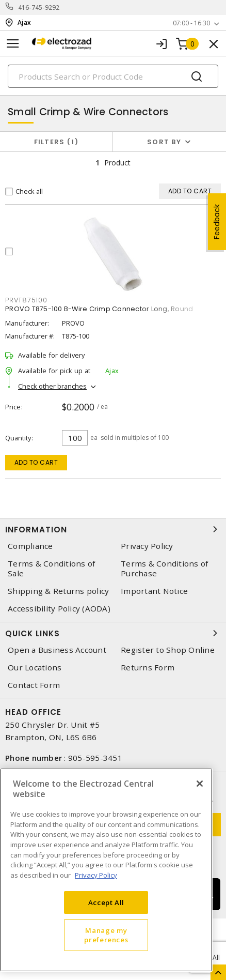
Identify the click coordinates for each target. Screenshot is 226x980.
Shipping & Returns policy (58, 591)
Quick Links (113, 633)
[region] (106, 870)
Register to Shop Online (168, 650)
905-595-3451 (95, 758)
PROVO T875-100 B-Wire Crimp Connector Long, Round (99, 309)
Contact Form (34, 685)
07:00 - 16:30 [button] (191, 23)
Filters (56, 142)
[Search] (113, 76)
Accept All (107, 902)
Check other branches (52, 386)
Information (113, 529)
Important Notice (154, 591)
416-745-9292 (39, 7)
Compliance (30, 546)
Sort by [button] (164, 142)
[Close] (200, 784)
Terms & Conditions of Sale (51, 569)
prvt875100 (26, 300)
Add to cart (36, 462)
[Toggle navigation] (13, 44)
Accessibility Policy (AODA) (59, 609)
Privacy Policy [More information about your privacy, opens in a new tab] (96, 875)
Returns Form (148, 668)
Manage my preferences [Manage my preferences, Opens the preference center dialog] (106, 935)
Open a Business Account (57, 650)
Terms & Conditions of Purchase (164, 569)
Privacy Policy (147, 546)
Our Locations (35, 668)
